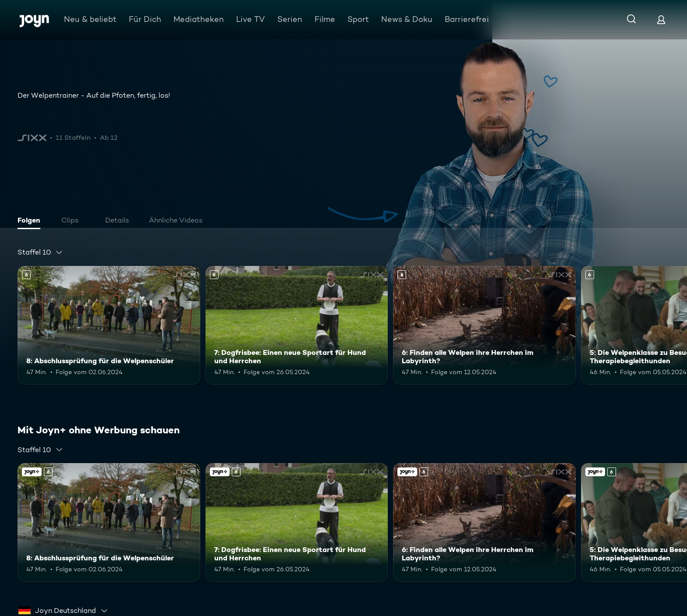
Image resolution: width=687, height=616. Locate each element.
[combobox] (40, 252)
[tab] (31, 221)
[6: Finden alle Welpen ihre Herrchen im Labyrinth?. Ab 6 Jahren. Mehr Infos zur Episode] (484, 325)
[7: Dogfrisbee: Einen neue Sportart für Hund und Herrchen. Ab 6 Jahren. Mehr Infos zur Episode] (297, 325)
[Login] (661, 19)
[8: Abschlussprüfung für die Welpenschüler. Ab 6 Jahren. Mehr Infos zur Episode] (109, 325)
